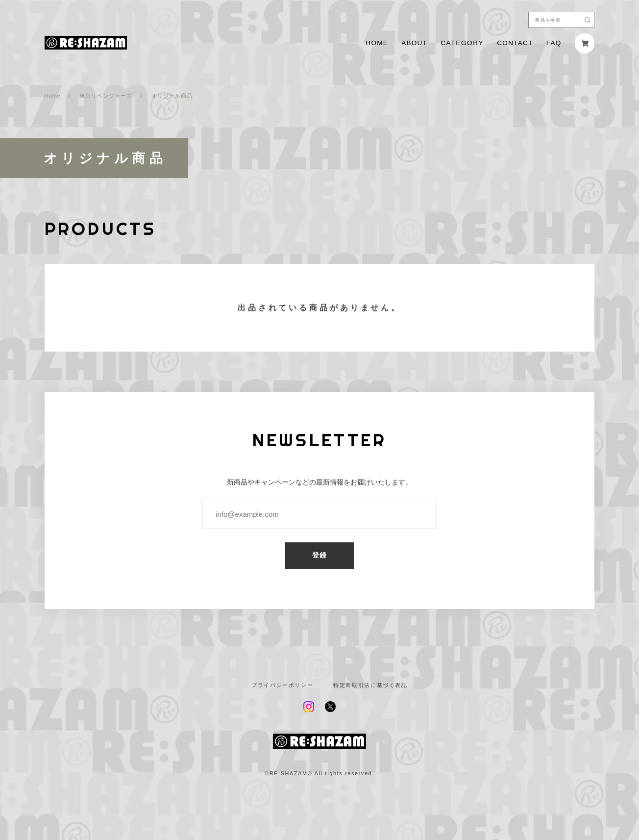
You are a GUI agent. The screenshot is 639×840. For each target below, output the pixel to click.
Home (53, 96)
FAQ (554, 43)
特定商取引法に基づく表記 (370, 685)
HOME (377, 43)
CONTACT (515, 43)
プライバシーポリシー (282, 685)
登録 (320, 555)
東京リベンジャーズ (106, 96)
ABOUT (414, 43)
